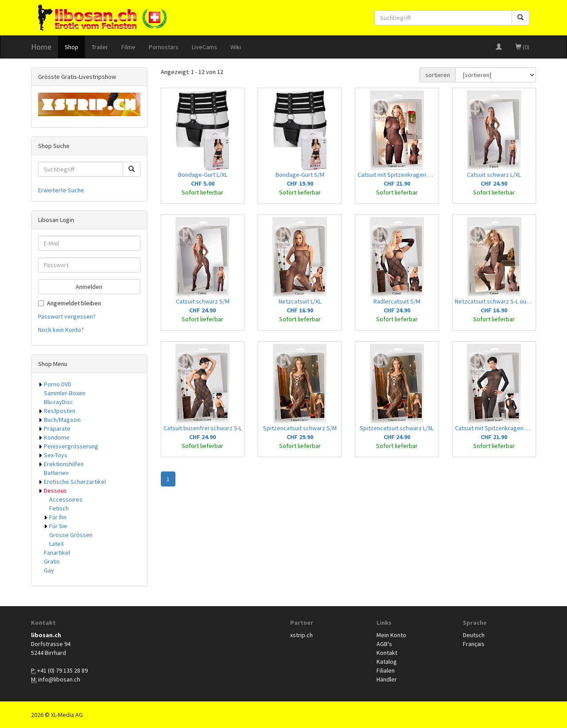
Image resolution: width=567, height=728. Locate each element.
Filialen (386, 670)
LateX (56, 544)
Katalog (387, 662)
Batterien (56, 473)
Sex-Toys (56, 455)
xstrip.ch (301, 635)
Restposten (60, 411)
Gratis (52, 561)
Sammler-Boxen (65, 393)
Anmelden (89, 287)
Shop (72, 47)
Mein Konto (391, 635)
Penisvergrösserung (71, 446)
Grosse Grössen (71, 535)
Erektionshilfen (64, 464)
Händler (387, 679)
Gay (49, 570)
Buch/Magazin (62, 420)
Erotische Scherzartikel (75, 482)
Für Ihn (58, 517)
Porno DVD (58, 384)
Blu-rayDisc (58, 402)
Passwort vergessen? (67, 316)
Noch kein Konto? (61, 330)
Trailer (100, 47)
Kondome (57, 437)
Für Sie (58, 526)
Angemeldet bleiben (70, 303)
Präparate (57, 428)
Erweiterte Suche (61, 190)
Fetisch (59, 508)
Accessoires (66, 499)
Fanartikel (57, 553)
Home (41, 47)
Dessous (55, 491)
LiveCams (204, 47)
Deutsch (474, 635)
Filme (128, 47)
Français (474, 644)
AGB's (384, 644)
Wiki (236, 47)
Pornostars (164, 47)
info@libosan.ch (59, 679)
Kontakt (387, 653)
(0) (522, 47)
